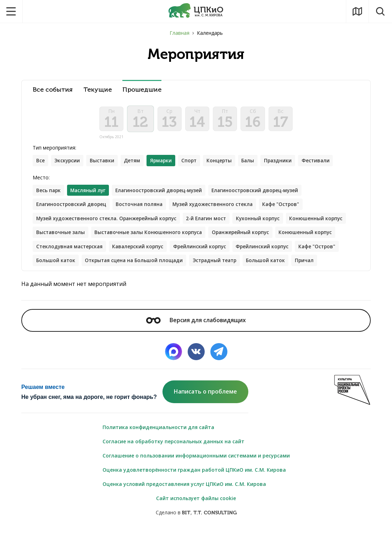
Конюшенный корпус (63, 235)
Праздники (285, 162)
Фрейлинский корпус (269, 249)
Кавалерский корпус (205, 249)
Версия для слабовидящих (196, 337)
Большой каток (168, 263)
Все (40, 162)
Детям (135, 162)
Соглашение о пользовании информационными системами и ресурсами (196, 473)
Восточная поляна (142, 206)
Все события (53, 90)
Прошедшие (142, 90)
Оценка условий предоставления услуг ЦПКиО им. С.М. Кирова (184, 501)
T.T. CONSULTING (215, 530)
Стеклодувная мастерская (134, 249)
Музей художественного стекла (217, 206)
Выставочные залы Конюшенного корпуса (214, 235)
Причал (152, 277)
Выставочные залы (125, 235)
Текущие (98, 90)
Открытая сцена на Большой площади (248, 263)
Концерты (225, 162)
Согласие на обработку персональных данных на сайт (173, 458)
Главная (180, 33)
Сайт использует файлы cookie (196, 515)
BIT (186, 530)
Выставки (104, 162)
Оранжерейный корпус (309, 235)
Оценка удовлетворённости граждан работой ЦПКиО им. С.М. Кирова (194, 487)
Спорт (194, 162)
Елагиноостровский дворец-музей (162, 192)
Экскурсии (68, 162)
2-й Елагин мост (212, 220)
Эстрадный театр (59, 277)
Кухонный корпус (265, 220)
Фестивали (323, 162)
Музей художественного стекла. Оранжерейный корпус (109, 220)
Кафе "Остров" (288, 206)
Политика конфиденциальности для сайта (158, 444)
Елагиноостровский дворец (72, 206)
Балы (254, 162)
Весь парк (49, 192)
